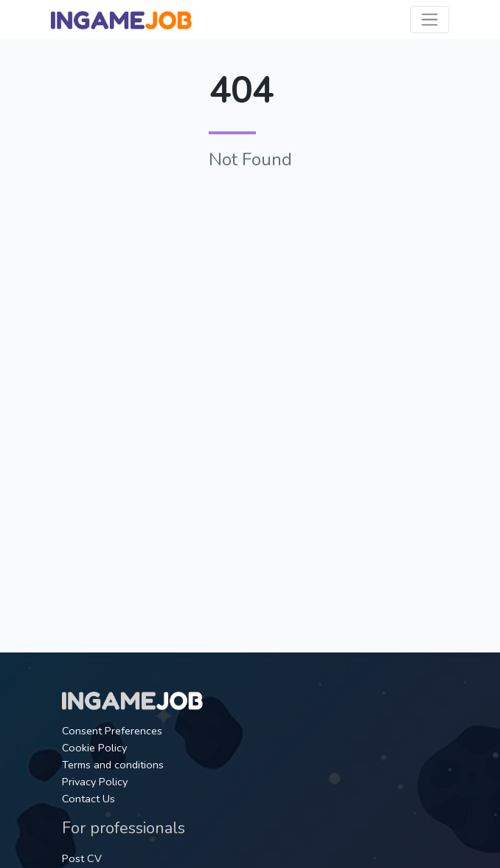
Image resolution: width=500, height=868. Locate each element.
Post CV (82, 858)
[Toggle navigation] (430, 20)
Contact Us (88, 799)
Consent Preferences (112, 731)
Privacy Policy (95, 782)
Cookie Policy (94, 748)
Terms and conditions (113, 765)
